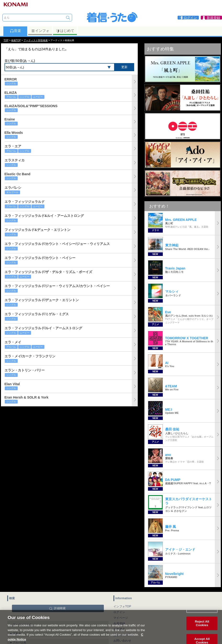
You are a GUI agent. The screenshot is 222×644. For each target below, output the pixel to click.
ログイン (119, 612)
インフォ (40, 31)
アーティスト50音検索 (36, 40)
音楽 (15, 31)
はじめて (65, 31)
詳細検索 (60, 608)
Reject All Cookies (202, 629)
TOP (6, 40)
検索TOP (16, 40)
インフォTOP (122, 606)
